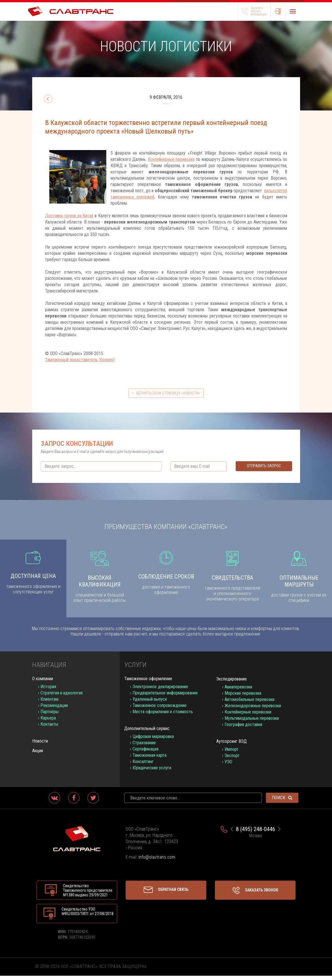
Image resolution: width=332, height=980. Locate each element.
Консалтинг (143, 766)
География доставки (243, 729)
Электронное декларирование (160, 691)
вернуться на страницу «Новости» (166, 393)
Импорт (232, 754)
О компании (43, 683)
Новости (40, 745)
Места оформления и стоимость (163, 716)
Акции (38, 755)
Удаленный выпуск (150, 703)
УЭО (228, 766)
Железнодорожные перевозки (253, 710)
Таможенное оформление (148, 683)
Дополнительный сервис (147, 733)
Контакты (49, 728)
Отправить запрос (264, 466)
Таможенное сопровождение (160, 710)
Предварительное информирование (165, 697)
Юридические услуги (152, 772)
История (48, 691)
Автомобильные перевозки (249, 704)
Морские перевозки (243, 697)
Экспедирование (232, 683)
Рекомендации (54, 710)
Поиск (282, 802)
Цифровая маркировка (153, 741)
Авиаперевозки (238, 691)
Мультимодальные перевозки (252, 722)
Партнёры (50, 716)
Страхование (144, 747)
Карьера (48, 722)
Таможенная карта (149, 759)
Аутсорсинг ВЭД (232, 746)
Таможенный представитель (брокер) (80, 360)
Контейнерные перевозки (171, 159)
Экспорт (232, 760)
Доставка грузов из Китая (69, 216)
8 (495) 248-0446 (256, 833)
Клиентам (49, 703)
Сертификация (145, 753)
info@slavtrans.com (157, 861)
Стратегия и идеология (62, 697)
